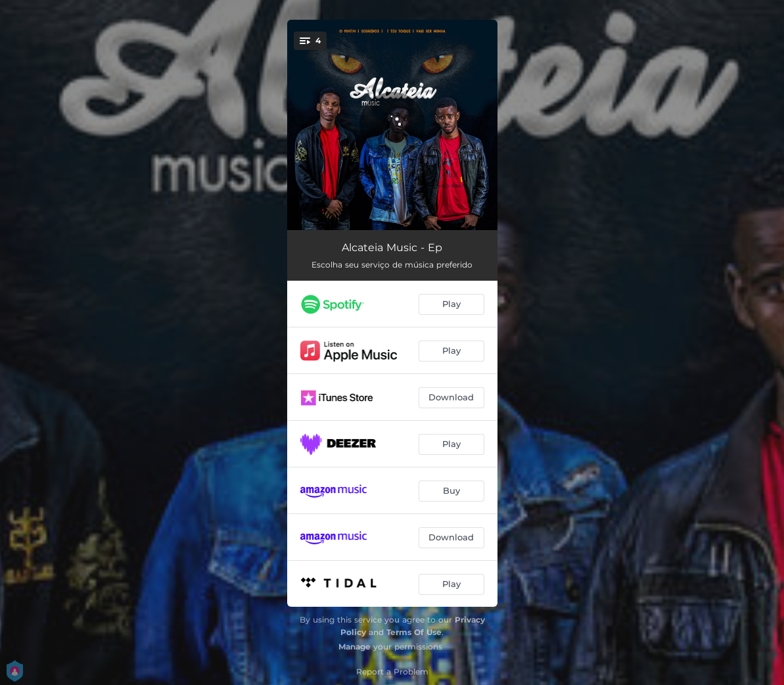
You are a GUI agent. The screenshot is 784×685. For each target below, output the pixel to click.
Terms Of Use (414, 632)
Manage (355, 647)
